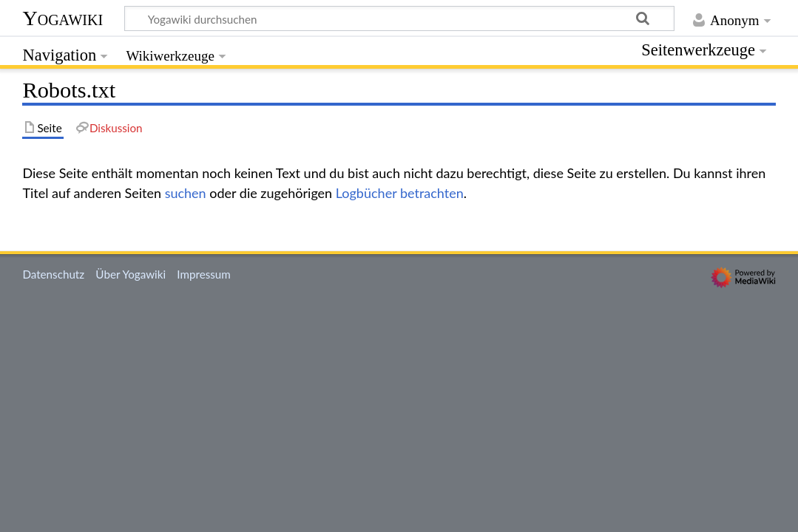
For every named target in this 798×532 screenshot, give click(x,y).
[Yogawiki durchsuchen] (399, 18)
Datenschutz (53, 274)
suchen (186, 193)
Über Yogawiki (131, 274)
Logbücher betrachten (400, 193)
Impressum (204, 274)
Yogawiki (62, 18)
